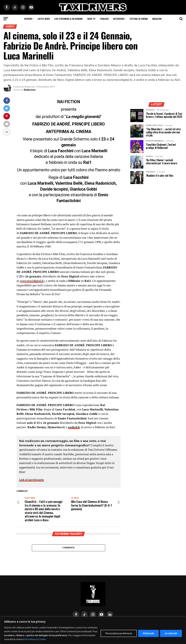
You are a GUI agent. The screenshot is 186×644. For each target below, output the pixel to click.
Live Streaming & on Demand (69, 19)
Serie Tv (91, 19)
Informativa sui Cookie (34, 639)
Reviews (28, 19)
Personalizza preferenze (119, 633)
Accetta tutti (171, 633)
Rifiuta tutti (148, 633)
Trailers (104, 19)
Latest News (44, 19)
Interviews (119, 19)
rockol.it (74, 427)
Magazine (157, 19)
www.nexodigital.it (33, 281)
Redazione (30, 90)
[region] (93, 630)
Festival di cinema (139, 19)
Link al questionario (32, 479)
